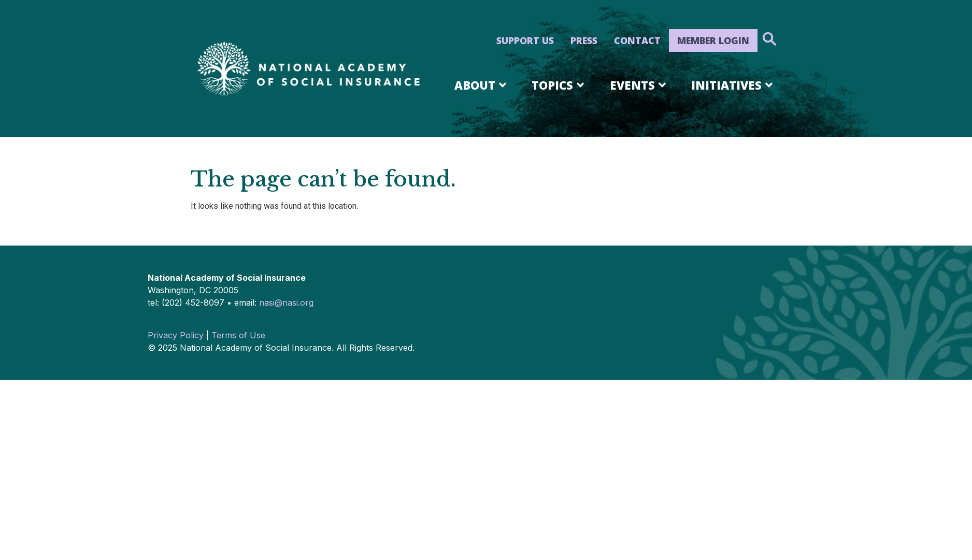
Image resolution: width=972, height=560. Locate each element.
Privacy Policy (176, 335)
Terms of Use (238, 335)
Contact (637, 40)
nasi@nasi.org (286, 303)
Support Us (525, 40)
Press (584, 40)
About (482, 85)
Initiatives (734, 85)
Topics (560, 85)
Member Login (713, 40)
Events (640, 85)
